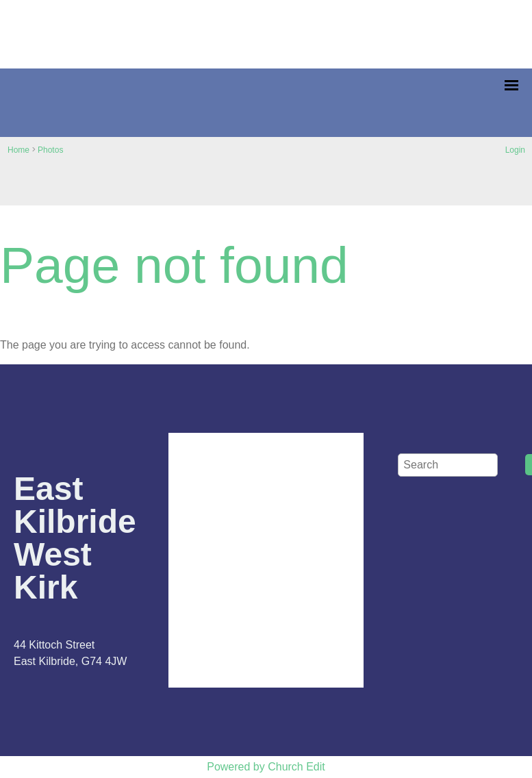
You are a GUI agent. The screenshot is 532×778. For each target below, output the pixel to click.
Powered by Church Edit (266, 767)
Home (18, 150)
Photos (50, 150)
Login (515, 150)
